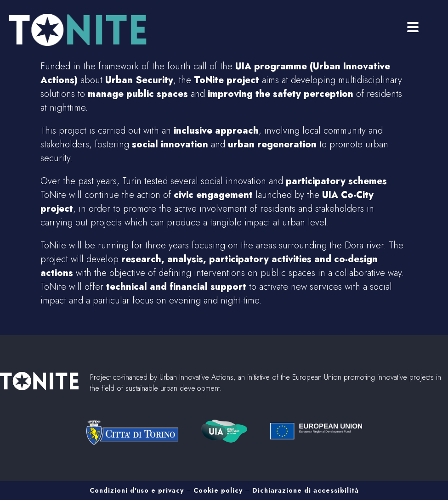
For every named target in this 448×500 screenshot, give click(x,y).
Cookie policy (218, 490)
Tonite (83, 30)
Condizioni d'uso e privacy (137, 490)
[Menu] (413, 26)
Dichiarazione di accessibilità (306, 490)
